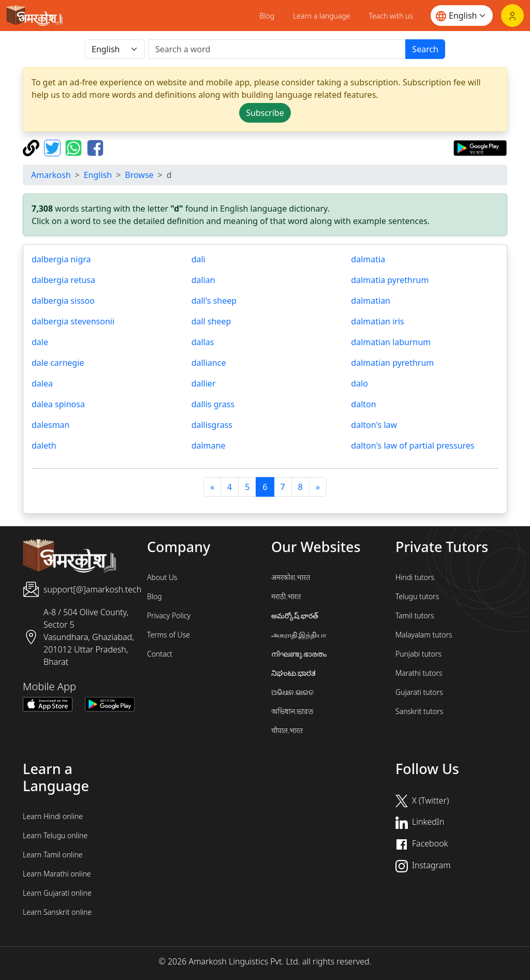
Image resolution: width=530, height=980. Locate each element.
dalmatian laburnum (391, 342)
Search (425, 49)
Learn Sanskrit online (57, 912)
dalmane (209, 446)
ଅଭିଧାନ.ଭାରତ (292, 692)
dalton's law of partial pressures (413, 446)
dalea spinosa (58, 404)
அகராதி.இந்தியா (299, 635)
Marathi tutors (419, 673)
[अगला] (318, 487)
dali (198, 259)
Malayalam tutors (424, 635)
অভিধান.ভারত (292, 711)
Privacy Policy (169, 615)
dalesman (50, 425)
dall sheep (211, 321)
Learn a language (322, 16)
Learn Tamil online (53, 855)
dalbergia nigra (61, 259)
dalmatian (371, 301)
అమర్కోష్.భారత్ (295, 615)
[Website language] (462, 16)
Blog (267, 16)
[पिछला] (212, 487)
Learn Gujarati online (57, 893)
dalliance (209, 363)
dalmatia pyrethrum (390, 280)
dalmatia (368, 259)
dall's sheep (214, 301)
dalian (203, 280)
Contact (160, 654)
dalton (363, 404)
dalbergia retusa (63, 280)
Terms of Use (168, 635)
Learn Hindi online (53, 816)
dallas (203, 342)
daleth (44, 446)
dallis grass (213, 404)
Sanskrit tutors (419, 711)
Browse (139, 175)
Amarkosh (51, 175)
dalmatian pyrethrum (392, 363)
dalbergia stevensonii (73, 321)
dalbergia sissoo (63, 301)
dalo (359, 383)
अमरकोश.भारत (291, 577)
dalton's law (374, 425)
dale (40, 342)
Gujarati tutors (419, 692)
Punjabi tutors (418, 654)
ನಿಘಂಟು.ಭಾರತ (293, 673)
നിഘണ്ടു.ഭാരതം (299, 654)
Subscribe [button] (265, 113)
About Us (162, 577)
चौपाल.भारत (287, 730)
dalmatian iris (377, 321)
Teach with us (391, 16)
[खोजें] (277, 49)
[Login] (512, 16)
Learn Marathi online (57, 874)
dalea (42, 383)
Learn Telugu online (55, 835)
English (98, 175)
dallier (204, 383)
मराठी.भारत (286, 596)
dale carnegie (58, 363)
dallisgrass (212, 425)
